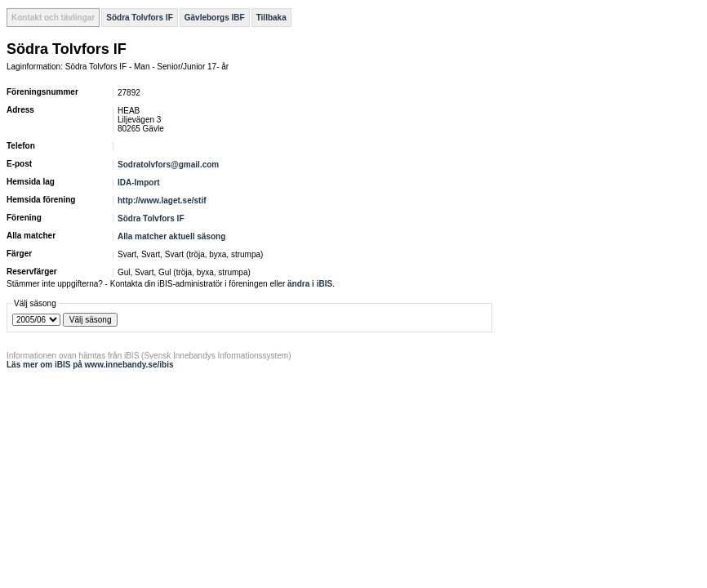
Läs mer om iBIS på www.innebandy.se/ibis (90, 365)
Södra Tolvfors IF (140, 18)
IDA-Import (139, 183)
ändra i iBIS (310, 284)
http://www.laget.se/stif (162, 200)
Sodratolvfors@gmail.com (168, 165)
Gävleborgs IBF (215, 18)
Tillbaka (271, 18)
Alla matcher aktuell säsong (171, 236)
